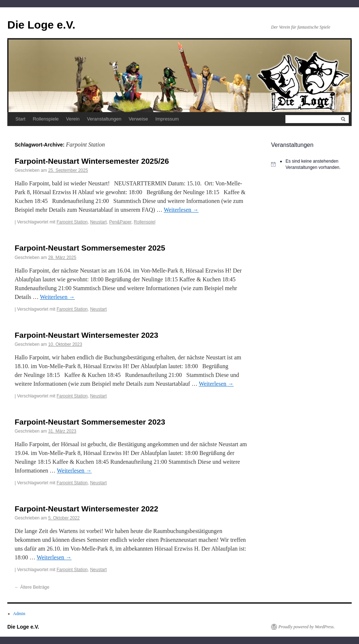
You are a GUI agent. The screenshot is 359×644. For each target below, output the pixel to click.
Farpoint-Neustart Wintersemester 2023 (86, 335)
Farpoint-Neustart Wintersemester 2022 (86, 509)
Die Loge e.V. (41, 25)
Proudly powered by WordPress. (307, 627)
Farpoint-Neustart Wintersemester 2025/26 (92, 161)
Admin (19, 614)
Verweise (138, 119)
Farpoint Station (72, 222)
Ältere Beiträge (32, 587)
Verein (73, 119)
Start (20, 119)
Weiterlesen (181, 210)
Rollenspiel (145, 222)
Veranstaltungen (104, 119)
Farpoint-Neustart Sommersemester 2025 (90, 248)
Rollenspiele (46, 119)
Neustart (98, 222)
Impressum (167, 119)
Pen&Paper (120, 222)
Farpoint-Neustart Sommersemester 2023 (90, 422)
